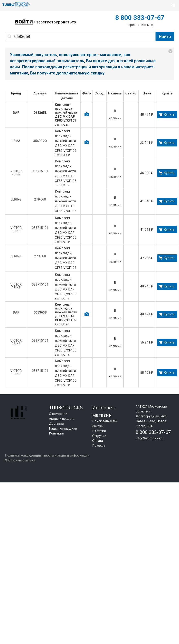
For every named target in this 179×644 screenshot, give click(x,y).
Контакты (56, 433)
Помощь (99, 446)
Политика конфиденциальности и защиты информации (47, 455)
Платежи (99, 431)
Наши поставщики (63, 428)
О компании (58, 414)
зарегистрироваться (56, 22)
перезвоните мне (140, 25)
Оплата (98, 441)
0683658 (40, 113)
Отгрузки (99, 436)
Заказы (98, 426)
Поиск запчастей (105, 421)
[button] (174, 5)
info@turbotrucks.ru (150, 438)
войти (24, 21)
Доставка (56, 424)
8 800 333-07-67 (140, 18)
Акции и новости (62, 419)
